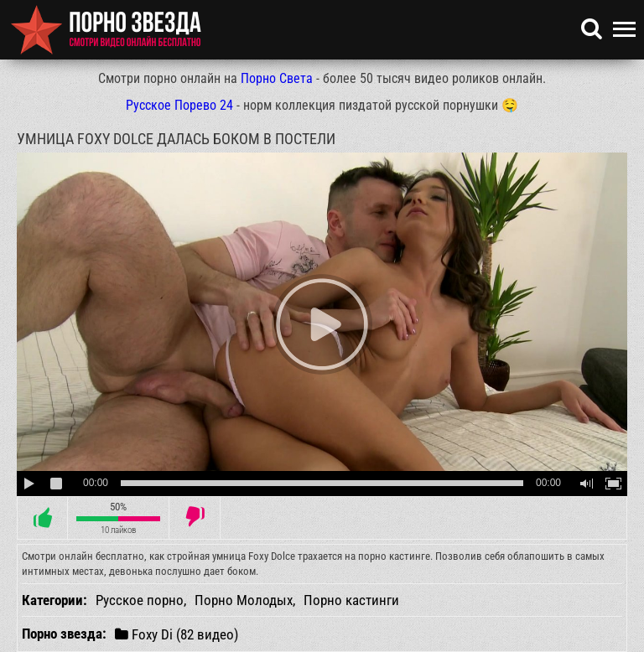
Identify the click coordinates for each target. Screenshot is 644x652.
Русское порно (140, 600)
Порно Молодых (244, 600)
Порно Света (277, 78)
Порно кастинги (351, 600)
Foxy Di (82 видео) (177, 634)
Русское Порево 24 (179, 105)
